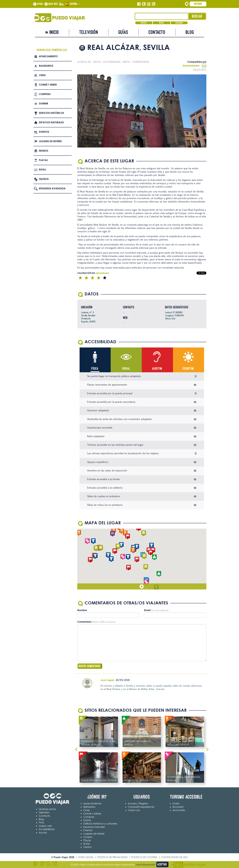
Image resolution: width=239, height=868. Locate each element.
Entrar (198, 4)
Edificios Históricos (51, 113)
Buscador (178, 807)
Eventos (44, 132)
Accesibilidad (47, 829)
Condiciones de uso (175, 857)
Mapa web (53, 4)
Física (95, 369)
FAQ (41, 822)
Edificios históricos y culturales (100, 824)
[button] (144, 556)
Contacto (157, 32)
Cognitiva (188, 369)
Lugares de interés (50, 141)
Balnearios (46, 66)
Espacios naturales (51, 122)
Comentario (84, 622)
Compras (45, 94)
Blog (190, 32)
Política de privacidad (112, 857)
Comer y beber (48, 85)
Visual (126, 369)
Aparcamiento (48, 56)
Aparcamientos (92, 803)
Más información (145, 865)
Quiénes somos (47, 809)
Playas (43, 160)
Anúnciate (179, 810)
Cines (42, 75)
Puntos (144, 23)
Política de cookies (144, 857)
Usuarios (179, 23)
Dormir (43, 103)
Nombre (82, 610)
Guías (123, 32)
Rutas (161, 23)
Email (147, 610)
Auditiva (157, 369)
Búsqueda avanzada (52, 188)
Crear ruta (134, 810)
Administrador (195, 66)
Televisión (89, 32)
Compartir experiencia (141, 807)
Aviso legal (86, 857)
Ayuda (40, 4)
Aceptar (162, 864)
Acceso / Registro (138, 803)
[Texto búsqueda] (162, 16)
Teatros (44, 179)
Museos (44, 151)
